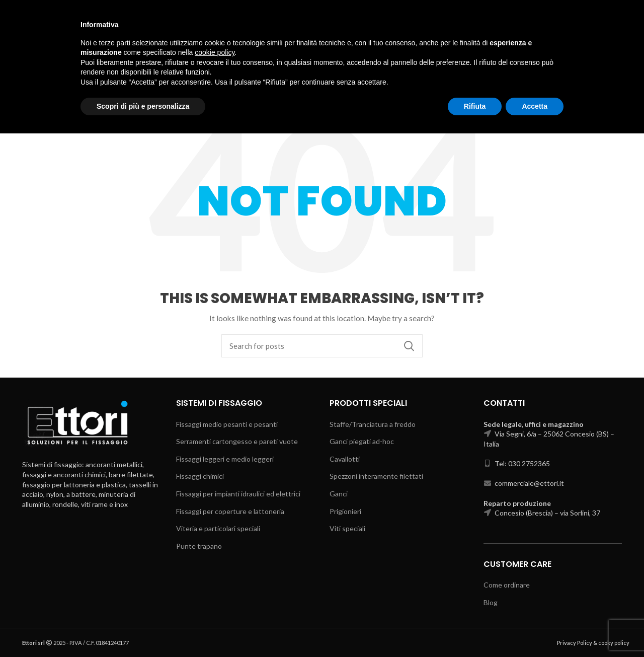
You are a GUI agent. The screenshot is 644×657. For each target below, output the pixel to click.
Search (601, 49)
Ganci (339, 494)
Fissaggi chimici (200, 476)
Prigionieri (345, 511)
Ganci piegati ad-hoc (362, 441)
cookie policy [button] (215, 576)
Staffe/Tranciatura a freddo (373, 424)
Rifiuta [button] (475, 629)
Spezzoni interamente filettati (376, 476)
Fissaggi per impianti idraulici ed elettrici (238, 494)
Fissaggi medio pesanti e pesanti (227, 424)
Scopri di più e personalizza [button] (143, 629)
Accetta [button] (535, 629)
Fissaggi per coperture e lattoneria (230, 511)
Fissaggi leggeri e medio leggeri (225, 459)
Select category (542, 49)
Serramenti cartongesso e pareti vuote (237, 441)
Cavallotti (345, 459)
